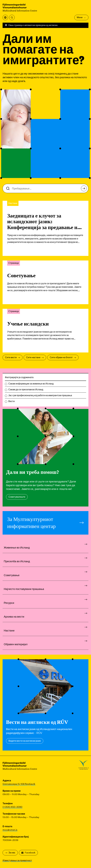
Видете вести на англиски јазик (25, 741)
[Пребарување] (12, 17)
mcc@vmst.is (10, 830)
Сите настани (35, 357)
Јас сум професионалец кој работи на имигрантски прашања (40, 395)
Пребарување (85, 189)
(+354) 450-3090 (12, 807)
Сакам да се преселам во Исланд (26, 390)
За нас (10, 853)
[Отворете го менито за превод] (5, 17)
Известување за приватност (17, 860)
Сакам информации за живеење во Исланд (31, 384)
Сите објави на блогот (63, 357)
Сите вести (13, 357)
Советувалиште (17, 497)
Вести (11, 401)
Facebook (28, 853)
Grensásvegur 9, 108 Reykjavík (19, 784)
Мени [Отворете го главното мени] (81, 17)
